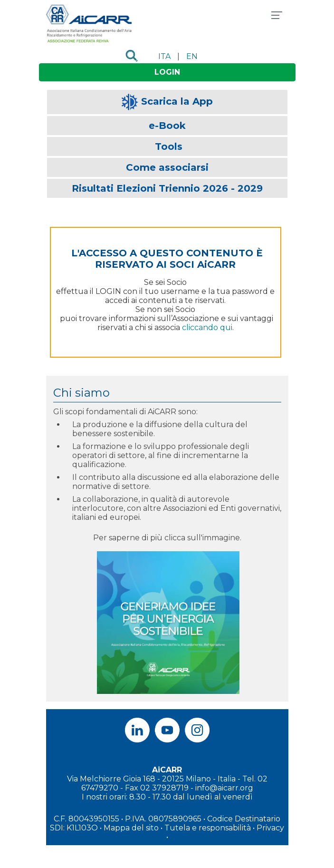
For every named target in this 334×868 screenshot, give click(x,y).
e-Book (167, 126)
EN (192, 56)
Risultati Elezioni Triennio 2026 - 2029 (167, 188)
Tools (169, 146)
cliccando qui (207, 327)
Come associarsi (167, 167)
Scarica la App (177, 101)
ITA (164, 56)
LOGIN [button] (167, 72)
